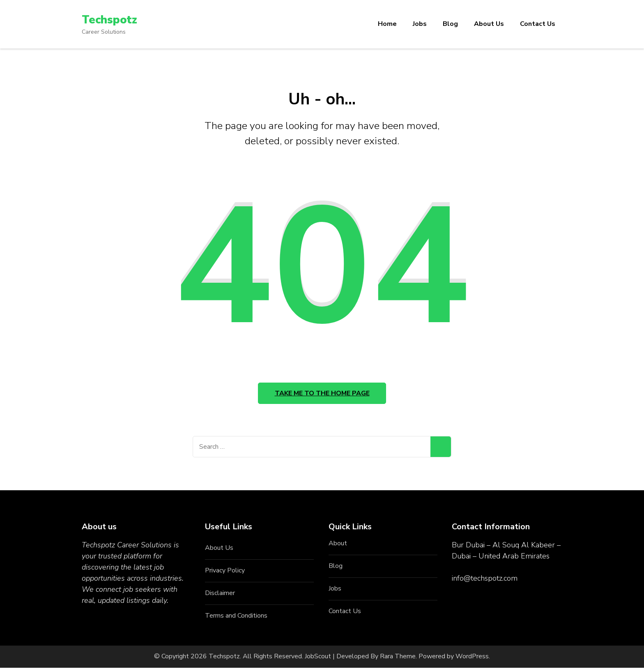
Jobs (420, 24)
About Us (489, 24)
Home (387, 24)
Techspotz (110, 20)
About (338, 545)
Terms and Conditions (236, 617)
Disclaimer (220, 595)
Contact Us (538, 24)
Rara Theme (398, 658)
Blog (450, 24)
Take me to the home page (322, 394)
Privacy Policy (225, 572)
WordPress (472, 658)
